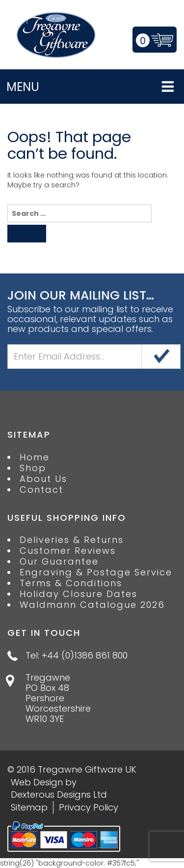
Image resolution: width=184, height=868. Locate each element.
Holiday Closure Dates (79, 594)
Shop (33, 468)
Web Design (37, 782)
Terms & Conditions (71, 583)
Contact (41, 490)
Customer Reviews (68, 551)
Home (35, 457)
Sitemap (29, 807)
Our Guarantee (59, 562)
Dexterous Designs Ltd (59, 794)
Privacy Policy (89, 807)
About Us (43, 479)
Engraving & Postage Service (96, 572)
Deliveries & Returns (72, 540)
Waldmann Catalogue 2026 (92, 605)
